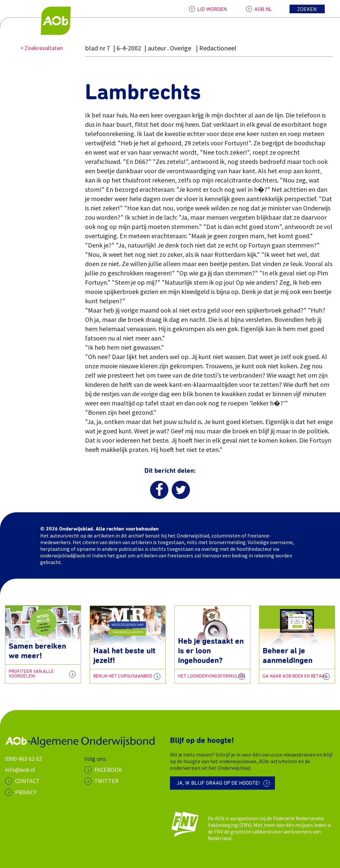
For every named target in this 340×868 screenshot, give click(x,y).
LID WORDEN (212, 9)
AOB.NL (263, 9)
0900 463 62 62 (23, 758)
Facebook (108, 770)
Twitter (106, 781)
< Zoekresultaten (42, 48)
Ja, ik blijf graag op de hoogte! (218, 783)
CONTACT (27, 781)
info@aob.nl (20, 770)
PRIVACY (26, 792)
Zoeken (307, 9)
